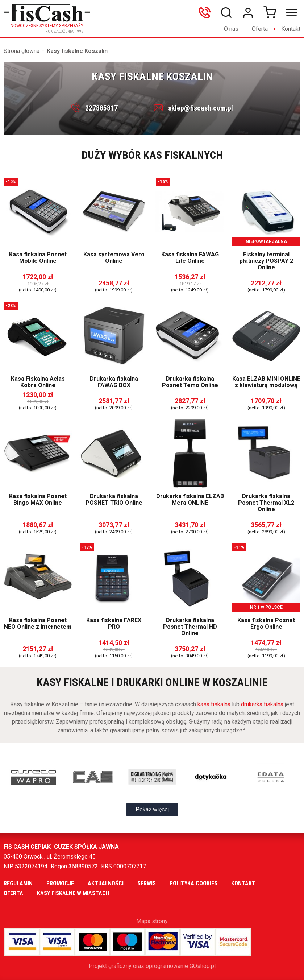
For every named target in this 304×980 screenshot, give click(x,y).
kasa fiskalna (214, 704)
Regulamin (18, 883)
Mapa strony (152, 921)
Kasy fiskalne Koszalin (77, 51)
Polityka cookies (193, 883)
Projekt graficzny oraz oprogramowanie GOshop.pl (152, 966)
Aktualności (106, 883)
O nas (231, 29)
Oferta (260, 29)
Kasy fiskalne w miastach (73, 893)
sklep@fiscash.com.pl (201, 108)
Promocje (60, 883)
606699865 (206, 13)
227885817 (101, 108)
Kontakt (291, 29)
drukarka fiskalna (262, 704)
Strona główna (22, 51)
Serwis (147, 883)
